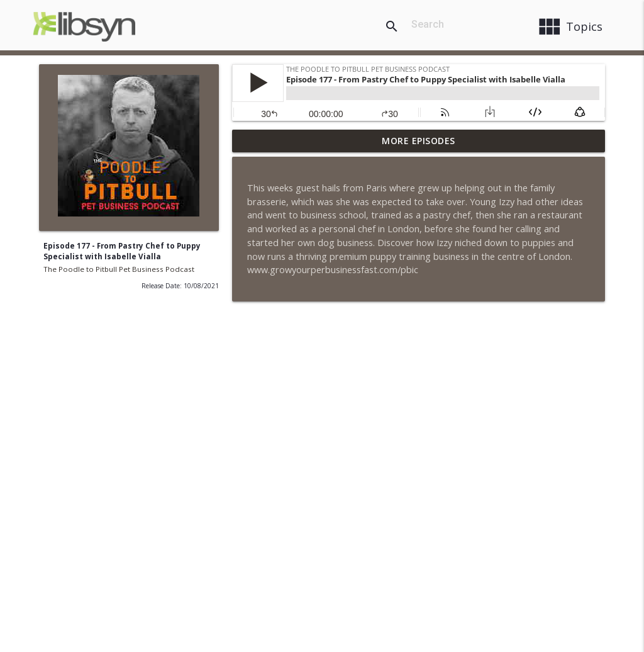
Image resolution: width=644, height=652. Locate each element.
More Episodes (419, 141)
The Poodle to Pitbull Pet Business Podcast (119, 269)
